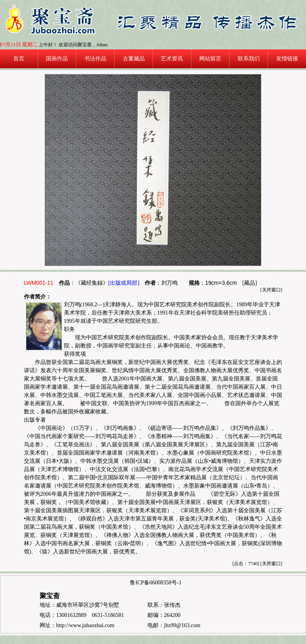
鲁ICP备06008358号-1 (156, 583)
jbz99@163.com (182, 625)
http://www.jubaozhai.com (85, 625)
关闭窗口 (271, 290)
